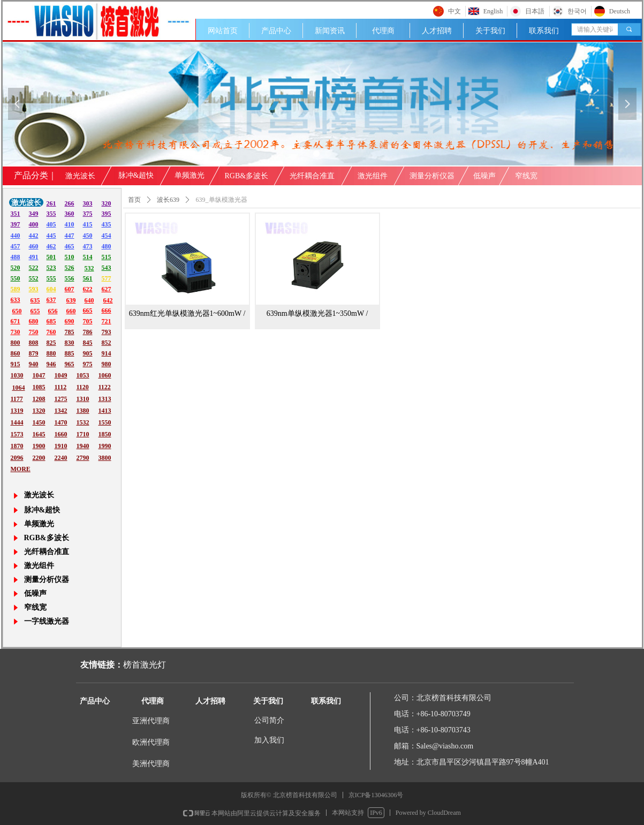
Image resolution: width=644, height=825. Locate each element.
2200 (39, 458)
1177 (17, 399)
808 (34, 343)
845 (88, 343)
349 (34, 214)
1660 (61, 434)
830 (70, 343)
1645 (39, 434)
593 (34, 289)
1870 (17, 446)
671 (16, 321)
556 (70, 278)
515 (107, 257)
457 (16, 246)
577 (107, 278)
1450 (39, 422)
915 (16, 364)
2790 (83, 458)
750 (34, 332)
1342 (61, 411)
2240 (61, 458)
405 (51, 224)
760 (51, 332)
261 (51, 203)
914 (107, 353)
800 (16, 343)
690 (70, 321)
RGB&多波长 (247, 176)
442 (34, 236)
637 (51, 300)
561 (88, 278)
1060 (105, 375)
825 (51, 343)
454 (107, 236)
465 (70, 246)
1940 (83, 446)
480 (107, 246)
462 (51, 246)
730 (16, 332)
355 (51, 214)
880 (51, 353)
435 (107, 224)
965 (70, 364)
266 (70, 203)
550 (16, 278)
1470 (61, 422)
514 (88, 257)
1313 (105, 399)
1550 (105, 422)
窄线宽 (526, 176)
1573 (17, 434)
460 (34, 246)
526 (70, 268)
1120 (83, 387)
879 (34, 353)
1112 (61, 387)
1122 (105, 387)
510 (70, 257)
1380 (83, 411)
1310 (83, 399)
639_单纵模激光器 (222, 200)
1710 (83, 434)
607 (70, 289)
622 (88, 289)
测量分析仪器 (432, 176)
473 (88, 246)
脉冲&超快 (136, 175)
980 (107, 364)
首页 (134, 200)
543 (107, 268)
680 (34, 321)
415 (88, 224)
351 (16, 214)
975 (88, 364)
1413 (105, 411)
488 (16, 257)
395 (107, 214)
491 (34, 257)
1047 (39, 375)
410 (70, 224)
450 (88, 236)
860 (16, 353)
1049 (61, 375)
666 (107, 311)
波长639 (168, 200)
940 (34, 364)
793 (107, 332)
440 (16, 236)
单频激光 (190, 175)
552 (34, 278)
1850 (105, 434)
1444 (17, 422)
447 (70, 236)
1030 (17, 375)
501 (51, 257)
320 (107, 203)
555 (51, 278)
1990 (105, 446)
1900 (39, 446)
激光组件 (373, 176)
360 (70, 214)
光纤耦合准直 (312, 176)
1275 (61, 399)
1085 (39, 387)
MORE (21, 469)
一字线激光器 (47, 621)
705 (88, 321)
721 (107, 321)
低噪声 (484, 176)
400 (34, 224)
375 (88, 214)
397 (16, 224)
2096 (17, 458)
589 (16, 289)
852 (107, 343)
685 (51, 321)
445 (51, 236)
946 (51, 364)
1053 (83, 375)
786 (88, 332)
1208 (39, 399)
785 (70, 332)
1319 (17, 411)
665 (88, 311)
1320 (39, 411)
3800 (105, 458)
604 (51, 289)
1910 (61, 446)
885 (70, 353)
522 (34, 268)
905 (88, 353)
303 (88, 203)
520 (16, 268)
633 (16, 300)
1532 (83, 422)
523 (51, 268)
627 (107, 289)
